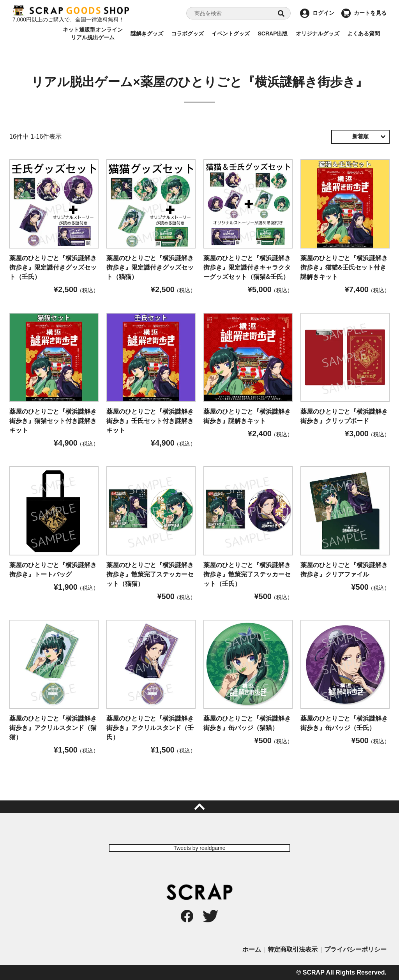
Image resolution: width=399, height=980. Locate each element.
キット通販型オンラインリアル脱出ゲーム (93, 33)
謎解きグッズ (147, 33)
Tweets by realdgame (199, 848)
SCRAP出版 (273, 33)
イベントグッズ (231, 33)
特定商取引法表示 (293, 949)
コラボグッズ (187, 33)
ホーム (252, 949)
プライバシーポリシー (355, 949)
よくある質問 (364, 33)
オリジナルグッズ (318, 33)
